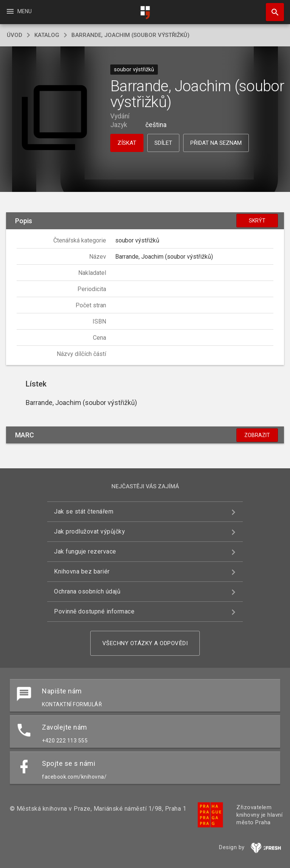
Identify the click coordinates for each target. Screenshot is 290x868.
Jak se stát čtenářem (84, 511)
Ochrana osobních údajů (87, 591)
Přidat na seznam (216, 143)
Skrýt (257, 221)
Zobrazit (257, 435)
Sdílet (163, 143)
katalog (47, 35)
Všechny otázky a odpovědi (145, 643)
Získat (127, 143)
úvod (15, 35)
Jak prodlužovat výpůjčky (89, 531)
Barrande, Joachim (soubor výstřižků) (130, 35)
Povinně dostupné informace (94, 611)
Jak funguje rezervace (85, 551)
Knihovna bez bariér (82, 571)
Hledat (271, 8)
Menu (19, 11)
